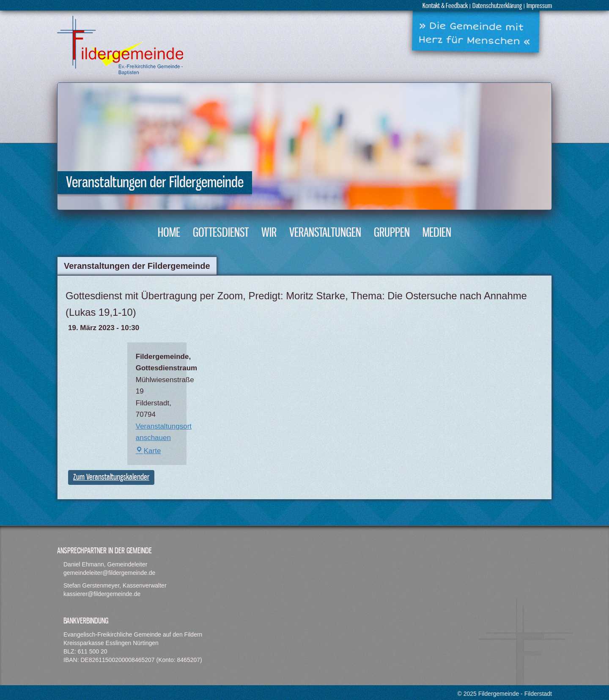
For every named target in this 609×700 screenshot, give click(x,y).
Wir (269, 233)
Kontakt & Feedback (445, 6)
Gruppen (392, 233)
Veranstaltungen (325, 233)
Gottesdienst (221, 233)
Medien (437, 233)
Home (169, 233)
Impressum (539, 6)
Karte (148, 451)
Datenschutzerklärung (497, 6)
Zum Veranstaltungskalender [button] (111, 477)
